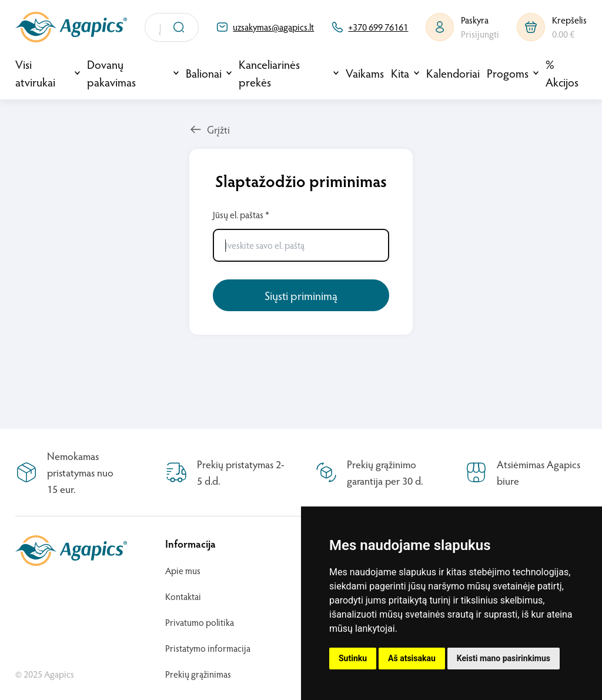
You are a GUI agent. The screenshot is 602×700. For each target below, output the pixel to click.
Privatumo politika (200, 622)
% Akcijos (562, 73)
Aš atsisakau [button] (412, 658)
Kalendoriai (453, 73)
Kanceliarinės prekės (269, 73)
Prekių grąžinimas (198, 674)
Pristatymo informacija (208, 648)
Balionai (204, 73)
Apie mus (183, 570)
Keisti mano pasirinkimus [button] (504, 658)
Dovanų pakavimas (111, 73)
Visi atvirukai (35, 73)
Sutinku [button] (353, 658)
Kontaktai (183, 596)
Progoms (508, 73)
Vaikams (365, 73)
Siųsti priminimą (301, 295)
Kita (400, 73)
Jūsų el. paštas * (301, 235)
